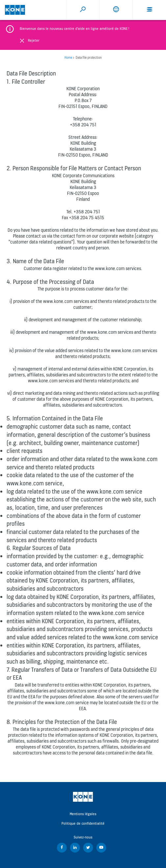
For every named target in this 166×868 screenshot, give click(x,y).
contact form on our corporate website (97, 236)
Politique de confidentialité (83, 823)
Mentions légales (83, 814)
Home (68, 58)
